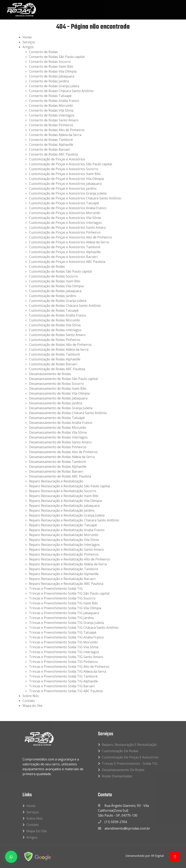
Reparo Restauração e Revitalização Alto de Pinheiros (69, 559)
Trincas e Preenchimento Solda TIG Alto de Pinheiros (69, 667)
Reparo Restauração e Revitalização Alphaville (64, 574)
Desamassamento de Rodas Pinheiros (58, 447)
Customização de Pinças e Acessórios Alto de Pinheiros (70, 237)
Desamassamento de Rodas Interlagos (58, 437)
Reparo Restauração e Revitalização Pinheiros (64, 554)
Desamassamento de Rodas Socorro (56, 384)
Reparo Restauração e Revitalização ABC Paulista (66, 584)
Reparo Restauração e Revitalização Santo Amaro (66, 549)
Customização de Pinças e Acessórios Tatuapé (64, 203)
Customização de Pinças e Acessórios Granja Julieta (68, 193)
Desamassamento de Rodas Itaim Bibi (58, 388)
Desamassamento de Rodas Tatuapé (57, 418)
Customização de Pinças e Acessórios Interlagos (65, 223)
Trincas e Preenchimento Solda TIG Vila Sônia (64, 647)
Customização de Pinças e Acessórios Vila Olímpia (66, 179)
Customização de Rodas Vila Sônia (55, 325)
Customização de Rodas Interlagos (55, 330)
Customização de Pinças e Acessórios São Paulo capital (70, 164)
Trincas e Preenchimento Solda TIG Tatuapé (63, 632)
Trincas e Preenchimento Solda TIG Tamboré (63, 676)
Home (27, 37)
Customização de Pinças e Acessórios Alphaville (65, 252)
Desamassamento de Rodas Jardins (56, 403)
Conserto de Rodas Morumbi (51, 106)
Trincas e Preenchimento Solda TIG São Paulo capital (69, 593)
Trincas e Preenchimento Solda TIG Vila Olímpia (65, 608)
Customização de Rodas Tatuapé (54, 310)
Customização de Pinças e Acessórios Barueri (63, 257)
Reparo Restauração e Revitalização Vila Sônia (64, 540)
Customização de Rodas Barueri (53, 364)
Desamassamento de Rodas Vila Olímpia (59, 393)
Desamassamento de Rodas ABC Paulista (60, 476)
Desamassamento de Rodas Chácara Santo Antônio (68, 413)
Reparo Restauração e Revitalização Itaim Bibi (64, 496)
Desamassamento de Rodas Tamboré (58, 462)
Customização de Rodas (47, 266)
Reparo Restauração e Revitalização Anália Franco (67, 530)
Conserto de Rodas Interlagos (52, 115)
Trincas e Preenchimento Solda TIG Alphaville (63, 681)
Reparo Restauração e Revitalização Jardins (62, 510)
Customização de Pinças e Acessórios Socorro (64, 169)
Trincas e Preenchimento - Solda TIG (130, 764)
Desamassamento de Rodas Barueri (56, 471)
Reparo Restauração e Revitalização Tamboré (64, 569)
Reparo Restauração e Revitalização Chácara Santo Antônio (74, 520)
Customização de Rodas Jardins (53, 296)
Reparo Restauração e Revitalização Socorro (63, 491)
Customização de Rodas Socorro (53, 276)
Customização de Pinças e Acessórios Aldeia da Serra (69, 242)
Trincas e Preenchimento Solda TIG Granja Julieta (66, 623)
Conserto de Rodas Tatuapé (50, 96)
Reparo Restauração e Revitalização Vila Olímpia (65, 501)
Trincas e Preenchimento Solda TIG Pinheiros (63, 662)
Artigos (28, 47)
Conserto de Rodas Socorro (50, 62)
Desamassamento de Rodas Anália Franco (61, 423)
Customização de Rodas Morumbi (54, 320)
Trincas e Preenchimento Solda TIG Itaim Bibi (63, 603)
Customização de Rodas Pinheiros (55, 340)
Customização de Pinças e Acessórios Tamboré (65, 247)
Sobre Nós (31, 696)
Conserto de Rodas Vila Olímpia (53, 71)
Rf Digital (157, 856)
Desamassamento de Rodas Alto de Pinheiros (63, 452)
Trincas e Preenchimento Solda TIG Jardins (61, 618)
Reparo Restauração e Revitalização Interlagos (64, 545)
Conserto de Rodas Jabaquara (52, 76)
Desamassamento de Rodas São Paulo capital (63, 379)
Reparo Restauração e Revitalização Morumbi (64, 535)
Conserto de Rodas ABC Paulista (53, 154)
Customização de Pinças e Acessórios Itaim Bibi (65, 174)
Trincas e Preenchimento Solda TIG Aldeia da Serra (68, 671)
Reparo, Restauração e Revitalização (129, 745)
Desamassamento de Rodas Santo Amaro (60, 442)
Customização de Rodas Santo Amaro (57, 335)
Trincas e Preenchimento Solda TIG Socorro (62, 598)
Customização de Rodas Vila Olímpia (56, 286)
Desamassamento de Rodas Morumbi (58, 427)
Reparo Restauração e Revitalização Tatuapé (63, 525)
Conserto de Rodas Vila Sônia (51, 110)
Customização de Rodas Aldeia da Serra (59, 349)
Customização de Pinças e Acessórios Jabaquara (65, 184)
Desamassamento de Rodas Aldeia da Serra (62, 457)
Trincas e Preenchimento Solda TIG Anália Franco (66, 637)
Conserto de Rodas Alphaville (51, 145)
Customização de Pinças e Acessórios (57, 159)
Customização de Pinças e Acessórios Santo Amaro (67, 227)
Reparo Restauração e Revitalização (56, 481)
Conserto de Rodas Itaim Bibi (51, 66)
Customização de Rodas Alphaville (55, 359)
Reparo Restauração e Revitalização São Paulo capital (69, 486)
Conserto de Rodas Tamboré (51, 140)
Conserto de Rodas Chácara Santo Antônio (61, 91)
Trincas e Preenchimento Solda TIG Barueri (62, 686)
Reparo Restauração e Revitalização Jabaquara (64, 506)
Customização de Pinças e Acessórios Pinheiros (65, 232)
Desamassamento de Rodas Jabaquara (58, 398)
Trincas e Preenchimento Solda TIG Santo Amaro (66, 657)
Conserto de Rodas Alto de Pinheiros (57, 130)
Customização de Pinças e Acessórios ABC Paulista (67, 262)
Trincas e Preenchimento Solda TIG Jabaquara (64, 613)
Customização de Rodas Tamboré (54, 354)
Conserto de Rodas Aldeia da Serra (55, 135)
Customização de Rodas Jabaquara (55, 291)
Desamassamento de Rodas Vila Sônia (58, 432)
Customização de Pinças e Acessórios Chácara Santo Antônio (75, 198)
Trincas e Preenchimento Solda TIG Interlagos (64, 652)
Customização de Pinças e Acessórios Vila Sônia (65, 218)
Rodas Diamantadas (117, 776)
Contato (29, 701)
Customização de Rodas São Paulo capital (60, 271)
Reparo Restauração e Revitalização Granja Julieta (67, 515)
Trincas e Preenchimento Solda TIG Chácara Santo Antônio (74, 628)
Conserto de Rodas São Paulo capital (57, 57)
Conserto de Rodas (43, 52)
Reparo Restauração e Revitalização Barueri (62, 579)
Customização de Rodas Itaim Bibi (55, 281)
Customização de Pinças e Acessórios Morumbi (65, 213)
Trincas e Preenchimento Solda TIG (56, 588)
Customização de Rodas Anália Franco (58, 315)
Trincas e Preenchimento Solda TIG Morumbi (63, 642)
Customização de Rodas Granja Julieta (58, 301)
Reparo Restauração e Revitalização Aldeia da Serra (68, 564)
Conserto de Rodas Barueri (50, 149)
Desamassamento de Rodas (50, 374)
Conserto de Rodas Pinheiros (51, 125)
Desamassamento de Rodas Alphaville (58, 467)
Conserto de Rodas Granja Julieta (54, 86)
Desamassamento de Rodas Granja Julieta (61, 408)
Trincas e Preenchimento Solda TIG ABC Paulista (66, 691)
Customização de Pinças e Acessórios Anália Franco (68, 208)
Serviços (29, 42)
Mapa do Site (32, 706)
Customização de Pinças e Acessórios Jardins (63, 188)
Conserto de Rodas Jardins (49, 81)
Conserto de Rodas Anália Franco (54, 101)
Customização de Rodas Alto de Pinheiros (60, 345)
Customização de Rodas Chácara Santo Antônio (65, 306)
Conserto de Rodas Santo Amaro (54, 120)
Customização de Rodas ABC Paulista (57, 369)
